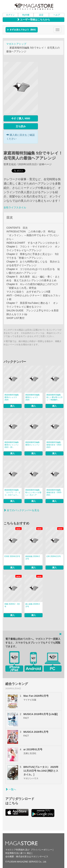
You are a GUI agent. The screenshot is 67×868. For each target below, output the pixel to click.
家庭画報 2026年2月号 (33, 558)
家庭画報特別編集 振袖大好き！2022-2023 (54, 445)
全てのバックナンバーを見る (21, 510)
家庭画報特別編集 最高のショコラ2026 (12, 397)
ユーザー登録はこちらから (34, 20)
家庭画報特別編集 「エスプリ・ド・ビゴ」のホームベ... (13, 492)
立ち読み (21, 126)
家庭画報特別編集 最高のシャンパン (33, 443)
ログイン (10, 15)
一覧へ (11, 789)
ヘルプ (57, 15)
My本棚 (26, 15)
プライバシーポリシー (41, 850)
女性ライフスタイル (15, 207)
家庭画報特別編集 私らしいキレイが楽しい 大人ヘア (33, 492)
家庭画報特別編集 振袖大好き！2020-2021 (54, 492)
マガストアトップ (16, 44)
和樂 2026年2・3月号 (12, 605)
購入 (13, 406)
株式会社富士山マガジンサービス (32, 857)
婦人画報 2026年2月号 (33, 605)
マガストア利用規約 (15, 850)
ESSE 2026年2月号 (12, 556)
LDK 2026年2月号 (54, 556)
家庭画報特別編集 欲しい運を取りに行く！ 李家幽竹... (54, 397)
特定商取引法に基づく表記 (18, 853)
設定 (41, 15)
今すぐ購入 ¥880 (21, 118)
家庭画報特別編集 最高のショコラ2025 (33, 397)
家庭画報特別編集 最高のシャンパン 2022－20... (12, 445)
